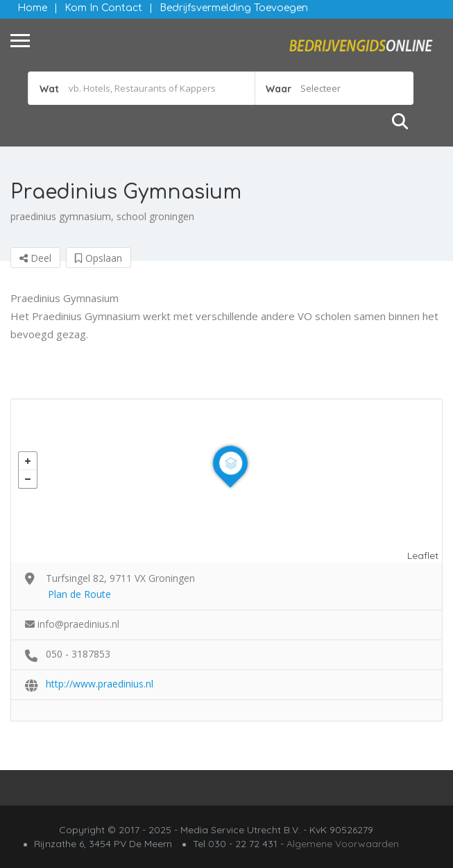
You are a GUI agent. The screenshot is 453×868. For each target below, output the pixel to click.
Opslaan (99, 258)
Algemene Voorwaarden (343, 844)
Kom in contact (103, 8)
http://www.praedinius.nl (100, 684)
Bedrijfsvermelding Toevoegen (234, 8)
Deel (35, 258)
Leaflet (423, 556)
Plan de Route (79, 594)
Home (32, 8)
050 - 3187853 (78, 654)
